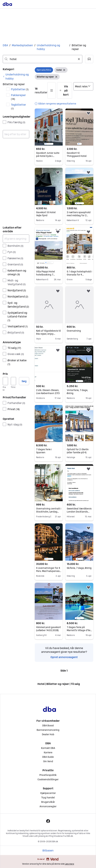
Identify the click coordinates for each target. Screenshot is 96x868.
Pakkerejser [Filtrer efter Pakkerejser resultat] (18, 97)
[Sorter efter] (83, 86)
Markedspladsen (22, 45)
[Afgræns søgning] (16, 239)
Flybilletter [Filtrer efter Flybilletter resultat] (20, 89)
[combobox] (43, 59)
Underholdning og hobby (48, 47)
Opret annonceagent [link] (64, 657)
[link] (16, 76)
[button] (89, 59)
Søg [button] (24, 381)
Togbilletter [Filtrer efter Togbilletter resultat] (18, 106)
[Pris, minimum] (5, 381)
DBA (5, 45)
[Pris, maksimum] (13, 381)
